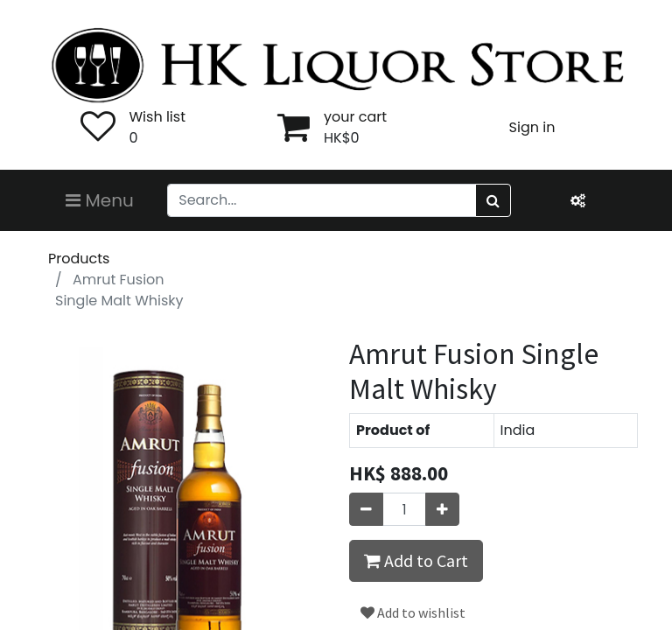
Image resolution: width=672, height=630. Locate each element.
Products (79, 259)
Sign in (532, 127)
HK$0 (342, 138)
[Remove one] (366, 509)
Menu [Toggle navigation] (100, 200)
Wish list (157, 117)
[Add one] (442, 509)
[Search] (493, 200)
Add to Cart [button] (416, 560)
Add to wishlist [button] (413, 612)
